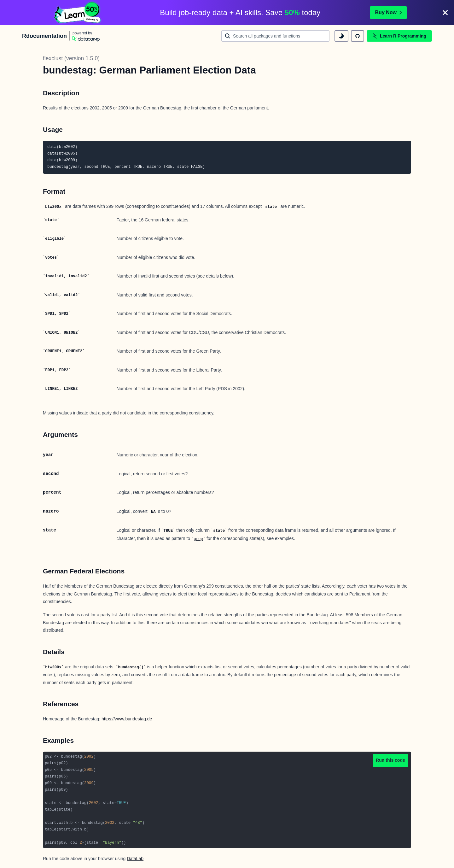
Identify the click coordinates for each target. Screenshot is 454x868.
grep (198, 539)
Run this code (390, 760)
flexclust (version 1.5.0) (71, 58)
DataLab (135, 859)
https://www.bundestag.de (127, 719)
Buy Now (388, 12)
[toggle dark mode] (341, 36)
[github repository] (358, 36)
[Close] (445, 13)
